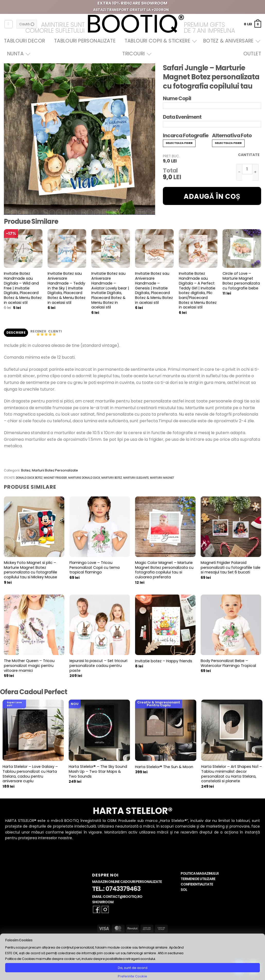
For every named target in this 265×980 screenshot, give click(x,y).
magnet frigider (55, 478)
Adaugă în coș (212, 196)
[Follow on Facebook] (96, 909)
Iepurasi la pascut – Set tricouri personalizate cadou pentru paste (98, 666)
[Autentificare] (8, 24)
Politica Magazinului (200, 874)
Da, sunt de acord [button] (133, 968)
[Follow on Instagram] (105, 909)
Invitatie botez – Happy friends (164, 661)
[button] (253, 24)
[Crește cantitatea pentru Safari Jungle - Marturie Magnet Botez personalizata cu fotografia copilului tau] (255, 172)
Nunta (17, 54)
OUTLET (252, 54)
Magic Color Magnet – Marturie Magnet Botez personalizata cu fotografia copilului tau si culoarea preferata (164, 570)
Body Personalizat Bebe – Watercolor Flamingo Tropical (228, 663)
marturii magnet (162, 478)
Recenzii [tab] (39, 331)
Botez (26, 470)
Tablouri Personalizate (85, 41)
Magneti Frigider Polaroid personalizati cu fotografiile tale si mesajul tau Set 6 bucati (231, 568)
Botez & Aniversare (231, 41)
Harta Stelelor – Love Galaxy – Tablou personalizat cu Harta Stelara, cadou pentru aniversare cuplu (30, 774)
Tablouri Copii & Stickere (160, 41)
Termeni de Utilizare (198, 879)
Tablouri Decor (24, 41)
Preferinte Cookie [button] (132, 976)
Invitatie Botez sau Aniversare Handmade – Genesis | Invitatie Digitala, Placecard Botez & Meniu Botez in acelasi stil (154, 288)
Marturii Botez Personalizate (55, 470)
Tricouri (135, 54)
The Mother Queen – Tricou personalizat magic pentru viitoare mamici (29, 666)
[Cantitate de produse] (247, 169)
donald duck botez (29, 478)
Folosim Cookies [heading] (19, 940)
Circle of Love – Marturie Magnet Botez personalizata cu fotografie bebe (241, 281)
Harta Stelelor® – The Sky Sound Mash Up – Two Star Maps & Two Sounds (98, 771)
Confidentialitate (197, 884)
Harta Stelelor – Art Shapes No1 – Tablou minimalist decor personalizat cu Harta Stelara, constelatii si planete (232, 774)
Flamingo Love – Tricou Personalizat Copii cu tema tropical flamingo (95, 568)
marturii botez (112, 478)
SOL (184, 890)
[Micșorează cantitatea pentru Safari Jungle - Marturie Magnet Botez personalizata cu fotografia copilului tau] (239, 172)
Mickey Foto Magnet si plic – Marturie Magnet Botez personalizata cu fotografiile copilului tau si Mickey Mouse (30, 570)
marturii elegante (136, 478)
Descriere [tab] (16, 333)
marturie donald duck (84, 478)
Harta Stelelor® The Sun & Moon (164, 767)
